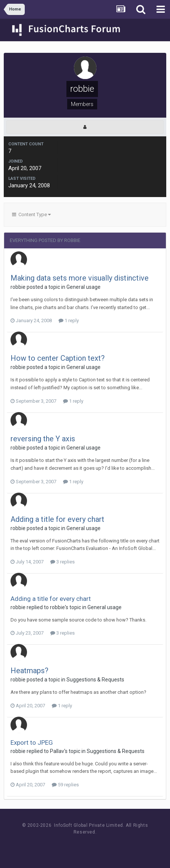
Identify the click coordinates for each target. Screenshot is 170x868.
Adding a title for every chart (57, 519)
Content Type (31, 214)
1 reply (69, 320)
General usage (83, 287)
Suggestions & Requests (95, 680)
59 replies (65, 785)
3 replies (62, 562)
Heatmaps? (29, 671)
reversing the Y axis (43, 439)
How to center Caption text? (58, 358)
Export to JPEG (32, 743)
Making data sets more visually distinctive (80, 278)
